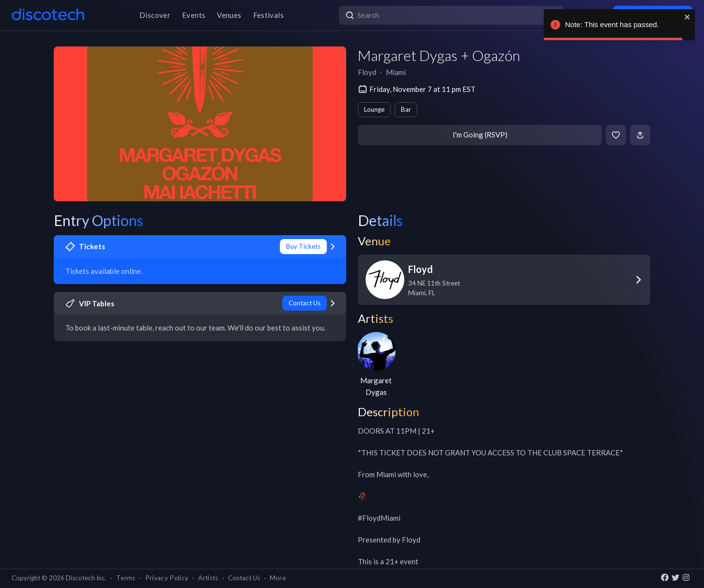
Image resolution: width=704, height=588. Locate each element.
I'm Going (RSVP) (480, 135)
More (278, 578)
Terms (126, 578)
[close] (688, 17)
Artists (208, 578)
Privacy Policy (167, 578)
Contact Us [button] (244, 578)
